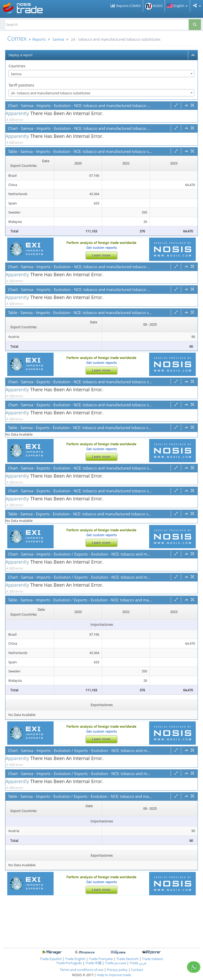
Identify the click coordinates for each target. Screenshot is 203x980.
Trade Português (69, 963)
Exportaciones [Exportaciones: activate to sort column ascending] (102, 705)
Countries (17, 66)
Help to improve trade (114, 975)
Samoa (58, 39)
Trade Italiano (153, 959)
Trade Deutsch (127, 959)
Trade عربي (138, 963)
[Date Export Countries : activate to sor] (30, 164)
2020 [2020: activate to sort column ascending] (78, 163)
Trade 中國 (93, 963)
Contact (137, 970)
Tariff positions (21, 85)
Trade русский (115, 963)
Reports (39, 39)
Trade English (75, 959)
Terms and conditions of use (82, 970)
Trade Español (51, 959)
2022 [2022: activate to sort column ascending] (126, 163)
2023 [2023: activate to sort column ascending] (174, 163)
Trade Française (101, 959)
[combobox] (102, 74)
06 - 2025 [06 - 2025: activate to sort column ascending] (150, 324)
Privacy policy (118, 970)
